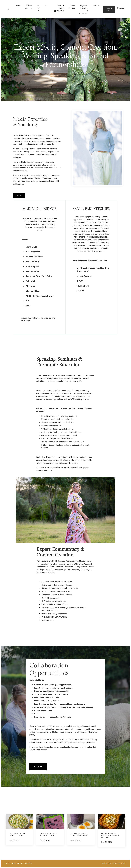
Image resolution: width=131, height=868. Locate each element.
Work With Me (39, 8)
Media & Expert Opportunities (59, 8)
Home (18, 6)
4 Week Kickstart (28, 7)
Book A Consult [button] (109, 9)
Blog (47, 6)
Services (121, 9)
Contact (96, 6)
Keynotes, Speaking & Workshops (84, 9)
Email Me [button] (19, 195)
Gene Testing (72, 7)
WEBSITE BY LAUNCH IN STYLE (112, 863)
